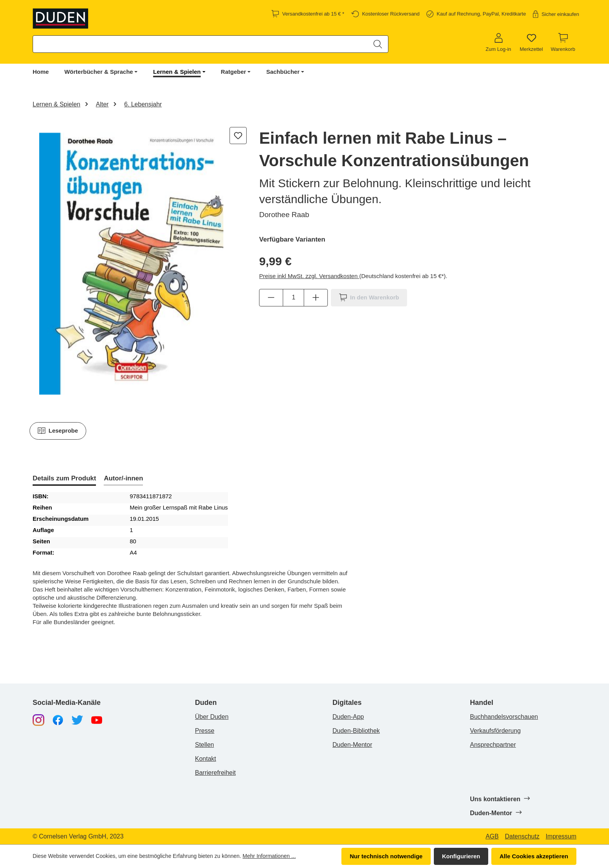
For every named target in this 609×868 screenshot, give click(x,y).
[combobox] (200, 44)
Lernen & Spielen (177, 72)
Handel (482, 703)
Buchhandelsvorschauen (504, 717)
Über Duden (212, 717)
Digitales (347, 703)
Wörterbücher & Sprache (99, 72)
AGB (492, 837)
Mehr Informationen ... (269, 856)
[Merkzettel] (531, 43)
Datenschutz (522, 837)
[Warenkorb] (563, 43)
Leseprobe (58, 431)
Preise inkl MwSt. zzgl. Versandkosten (309, 276)
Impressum (561, 837)
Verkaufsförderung (495, 731)
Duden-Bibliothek (356, 731)
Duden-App (348, 717)
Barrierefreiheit (215, 773)
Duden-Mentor (352, 745)
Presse (205, 731)
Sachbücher (283, 72)
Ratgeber (234, 72)
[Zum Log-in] (498, 43)
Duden (206, 703)
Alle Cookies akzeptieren (534, 856)
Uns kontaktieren (500, 799)
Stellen (204, 745)
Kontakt (205, 759)
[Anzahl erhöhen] (316, 297)
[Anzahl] (293, 297)
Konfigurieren (461, 856)
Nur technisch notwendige (386, 856)
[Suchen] (378, 44)
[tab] (64, 479)
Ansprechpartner (493, 745)
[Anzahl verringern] (271, 297)
